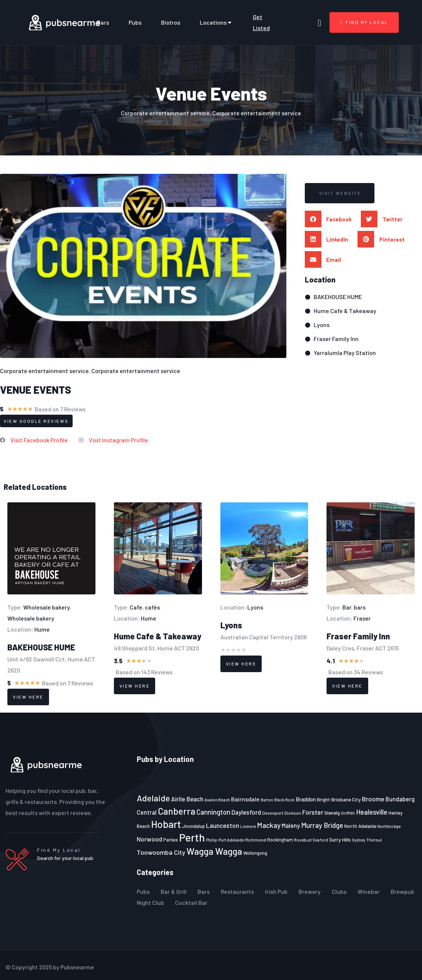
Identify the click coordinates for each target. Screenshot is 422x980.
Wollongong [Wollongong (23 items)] (255, 853)
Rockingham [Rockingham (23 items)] (280, 840)
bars (360, 607)
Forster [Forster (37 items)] (313, 812)
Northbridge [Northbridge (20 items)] (389, 826)
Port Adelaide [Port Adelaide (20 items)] (231, 840)
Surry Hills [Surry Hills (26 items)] (340, 840)
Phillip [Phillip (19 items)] (212, 840)
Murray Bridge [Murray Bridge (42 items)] (322, 825)
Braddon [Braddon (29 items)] (306, 799)
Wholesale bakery (46, 607)
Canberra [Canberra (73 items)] (177, 811)
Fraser (362, 618)
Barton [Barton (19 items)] (267, 800)
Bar (347, 607)
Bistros (171, 22)
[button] (340, 193)
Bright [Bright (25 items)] (324, 800)
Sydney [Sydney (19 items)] (359, 840)
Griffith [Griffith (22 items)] (348, 813)
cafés (152, 607)
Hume (42, 629)
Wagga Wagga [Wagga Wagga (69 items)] (214, 851)
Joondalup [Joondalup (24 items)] (193, 826)
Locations (217, 22)
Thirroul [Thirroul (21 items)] (374, 840)
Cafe (136, 607)
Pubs (135, 22)
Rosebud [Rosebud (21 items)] (303, 840)
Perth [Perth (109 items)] (192, 837)
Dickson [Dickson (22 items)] (293, 813)
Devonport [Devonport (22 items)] (273, 813)
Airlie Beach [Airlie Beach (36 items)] (187, 799)
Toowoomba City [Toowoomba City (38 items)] (161, 852)
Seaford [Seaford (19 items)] (320, 840)
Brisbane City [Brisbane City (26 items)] (346, 799)
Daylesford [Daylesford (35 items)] (246, 812)
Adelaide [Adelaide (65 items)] (153, 798)
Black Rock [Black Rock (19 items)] (284, 800)
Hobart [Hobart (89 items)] (166, 824)
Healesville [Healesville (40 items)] (372, 812)
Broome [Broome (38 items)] (373, 799)
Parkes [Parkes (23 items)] (171, 840)
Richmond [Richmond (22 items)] (256, 840)
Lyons (255, 607)
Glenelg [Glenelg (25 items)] (332, 813)
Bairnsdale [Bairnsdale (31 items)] (245, 799)
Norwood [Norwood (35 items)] (149, 839)
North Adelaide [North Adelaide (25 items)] (360, 826)
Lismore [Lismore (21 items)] (248, 826)
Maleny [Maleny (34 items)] (291, 825)
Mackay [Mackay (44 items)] (269, 825)
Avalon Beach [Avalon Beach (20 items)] (217, 800)
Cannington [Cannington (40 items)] (213, 812)
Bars (103, 22)
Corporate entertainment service (44, 371)
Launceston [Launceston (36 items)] (223, 825)
